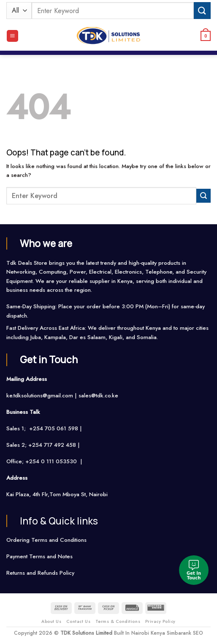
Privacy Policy (160, 621)
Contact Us (78, 621)
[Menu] (12, 36)
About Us (51, 621)
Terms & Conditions (118, 621)
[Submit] (202, 10)
